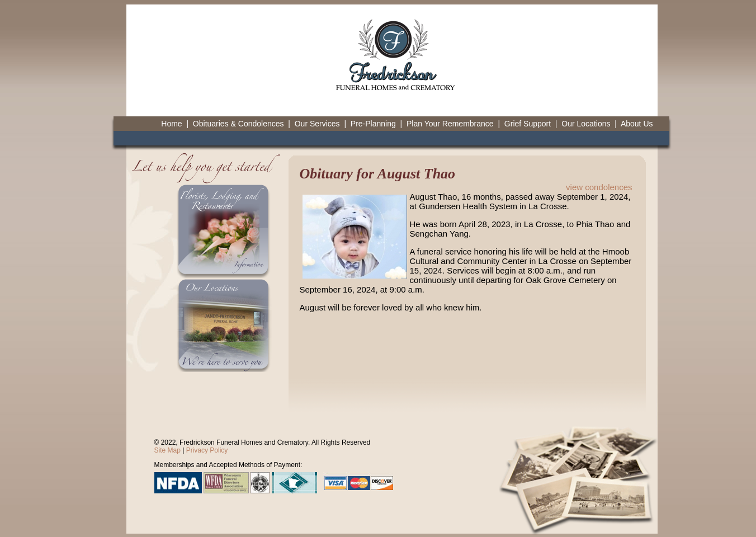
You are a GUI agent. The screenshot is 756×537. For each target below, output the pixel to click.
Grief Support (528, 124)
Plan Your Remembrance (450, 124)
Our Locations (586, 124)
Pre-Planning (373, 124)
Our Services (317, 124)
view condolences (599, 187)
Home (171, 124)
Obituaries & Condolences (238, 124)
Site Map (167, 450)
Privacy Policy (207, 450)
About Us (637, 124)
